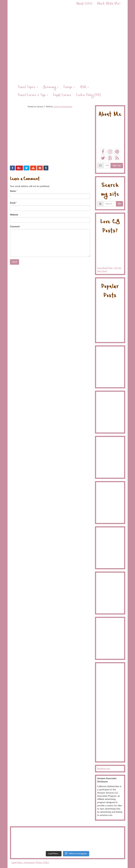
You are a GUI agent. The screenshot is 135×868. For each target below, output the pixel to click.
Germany (51, 88)
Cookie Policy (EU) (89, 95)
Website (14, 215)
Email (13, 203)
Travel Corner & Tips (33, 95)
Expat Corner (62, 95)
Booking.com (104, 769)
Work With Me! (109, 4)
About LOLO (84, 4)
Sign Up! (117, 166)
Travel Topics (28, 88)
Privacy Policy (42, 863)
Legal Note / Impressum (23, 863)
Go (119, 204)
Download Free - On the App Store (110, 255)
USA (84, 88)
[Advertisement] (110, 712)
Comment (15, 227)
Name (13, 191)
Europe (69, 88)
